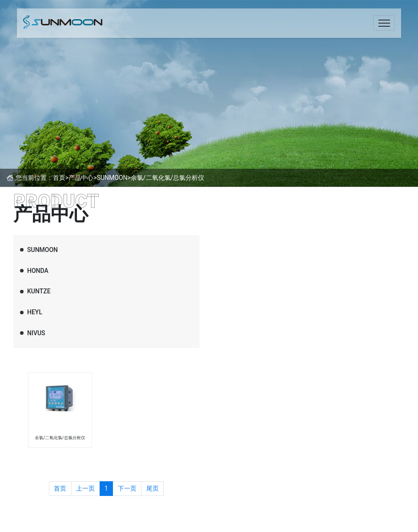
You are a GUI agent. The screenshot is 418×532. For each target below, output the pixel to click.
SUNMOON (112, 178)
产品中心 (81, 178)
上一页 (85, 488)
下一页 (127, 488)
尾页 (153, 488)
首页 (59, 178)
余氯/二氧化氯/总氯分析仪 (168, 178)
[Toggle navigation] (384, 23)
